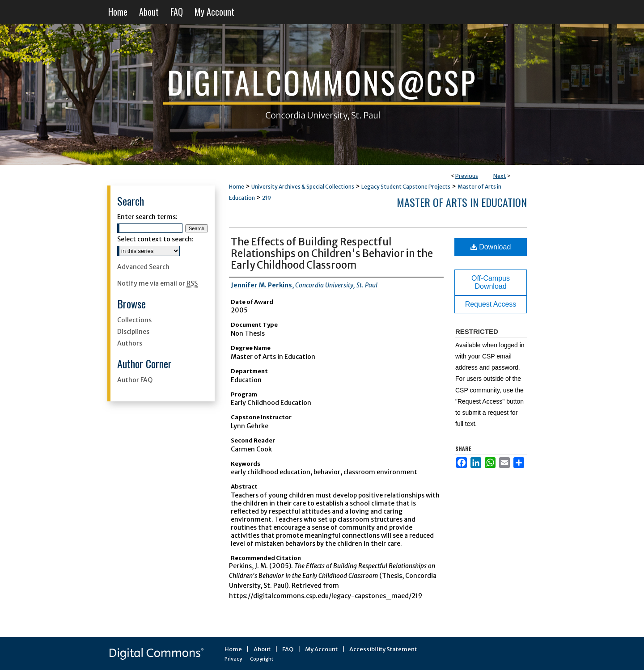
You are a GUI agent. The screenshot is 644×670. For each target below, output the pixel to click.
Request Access (491, 304)
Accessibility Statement (383, 649)
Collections (134, 320)
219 (267, 198)
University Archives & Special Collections (303, 187)
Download (491, 247)
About (262, 649)
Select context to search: (155, 239)
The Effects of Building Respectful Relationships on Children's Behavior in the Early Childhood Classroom (332, 253)
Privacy (233, 659)
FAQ (288, 649)
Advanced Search (143, 267)
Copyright (262, 659)
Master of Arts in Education (462, 202)
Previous (467, 176)
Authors (130, 343)
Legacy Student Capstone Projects (406, 187)
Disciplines (133, 332)
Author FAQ (135, 380)
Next (500, 176)
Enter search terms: (147, 217)
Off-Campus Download (491, 282)
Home (237, 187)
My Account (321, 649)
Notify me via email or (157, 283)
